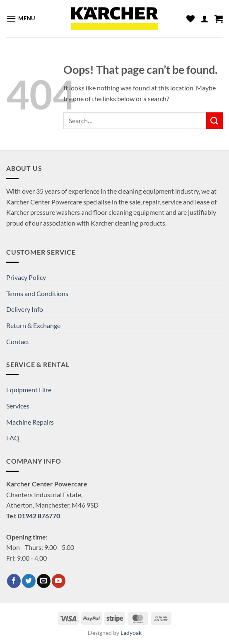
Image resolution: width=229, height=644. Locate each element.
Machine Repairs (30, 422)
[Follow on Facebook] (14, 581)
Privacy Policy (26, 277)
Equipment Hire (29, 390)
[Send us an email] (44, 581)
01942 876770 (39, 516)
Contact (18, 341)
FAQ (13, 438)
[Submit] (215, 120)
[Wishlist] (190, 19)
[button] (21, 18)
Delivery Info (25, 309)
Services (18, 406)
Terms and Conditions (37, 293)
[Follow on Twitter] (29, 581)
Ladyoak (131, 633)
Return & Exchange (33, 325)
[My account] (205, 19)
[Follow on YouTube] (59, 581)
